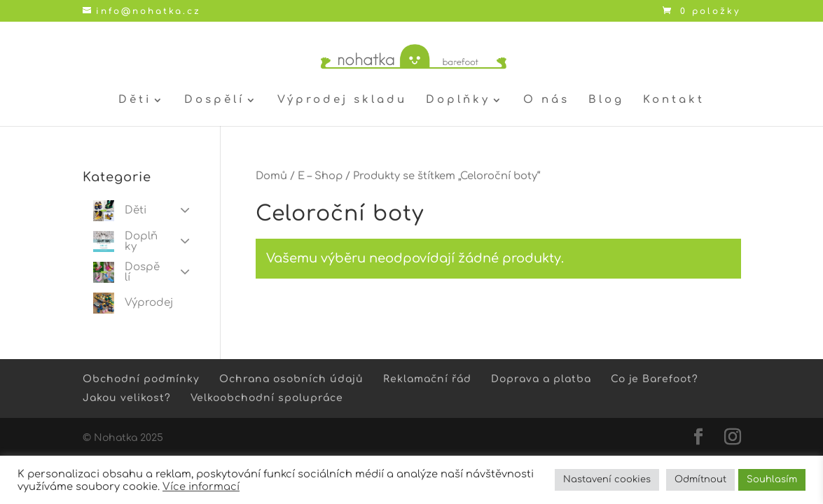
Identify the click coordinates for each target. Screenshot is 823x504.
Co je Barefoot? (655, 379)
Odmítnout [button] (700, 479)
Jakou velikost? (127, 398)
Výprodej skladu (342, 100)
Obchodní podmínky (141, 379)
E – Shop (320, 176)
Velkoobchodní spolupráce (267, 398)
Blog (606, 100)
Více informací (201, 486)
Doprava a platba (541, 379)
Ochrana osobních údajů (291, 379)
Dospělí (214, 100)
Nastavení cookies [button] (607, 479)
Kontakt (674, 100)
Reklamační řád (427, 379)
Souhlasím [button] (772, 479)
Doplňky (458, 100)
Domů (271, 176)
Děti (135, 100)
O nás (546, 100)
